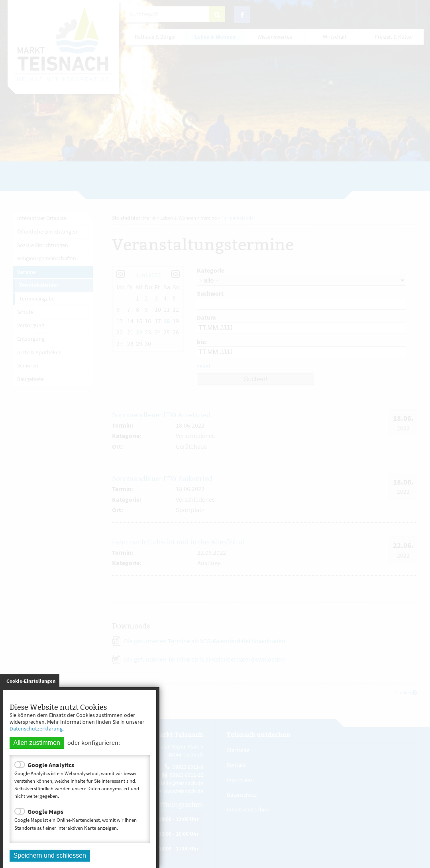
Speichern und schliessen (50, 855)
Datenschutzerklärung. (37, 729)
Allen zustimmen (37, 743)
